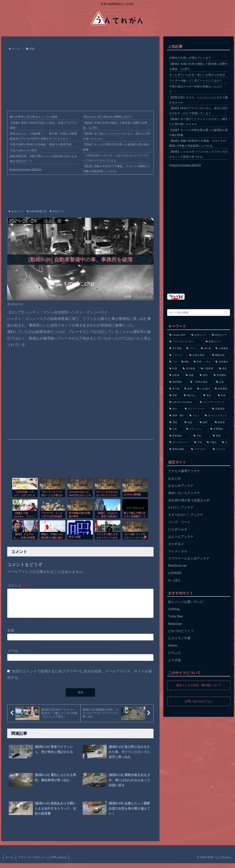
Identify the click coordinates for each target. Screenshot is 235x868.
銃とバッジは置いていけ (186, 602)
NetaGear (175, 624)
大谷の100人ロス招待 (23, 150)
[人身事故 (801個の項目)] (222, 349)
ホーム (10, 862)
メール (13, 656)
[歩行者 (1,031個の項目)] (206, 349)
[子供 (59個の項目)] (198, 442)
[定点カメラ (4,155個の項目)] (199, 335)
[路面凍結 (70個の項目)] (179, 436)
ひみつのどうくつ (181, 631)
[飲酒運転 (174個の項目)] (221, 375)
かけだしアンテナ (181, 507)
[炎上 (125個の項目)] (175, 409)
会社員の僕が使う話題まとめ (189, 500)
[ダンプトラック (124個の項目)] (196, 409)
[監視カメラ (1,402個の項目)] (217, 342)
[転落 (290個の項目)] (174, 369)
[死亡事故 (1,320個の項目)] (176, 349)
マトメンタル (178, 551)
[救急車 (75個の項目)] (221, 423)
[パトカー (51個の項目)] (220, 449)
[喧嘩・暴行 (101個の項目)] (177, 416)
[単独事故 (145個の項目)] (221, 389)
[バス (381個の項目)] (173, 362)
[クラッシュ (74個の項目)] (196, 429)
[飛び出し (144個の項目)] (191, 396)
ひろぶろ (175, 653)
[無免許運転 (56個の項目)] (178, 449)
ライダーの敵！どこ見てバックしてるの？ (196, 81)
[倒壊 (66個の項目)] (220, 436)
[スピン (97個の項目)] (195, 416)
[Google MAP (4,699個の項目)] (178, 335)
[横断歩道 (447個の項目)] (220, 355)
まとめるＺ (176, 544)
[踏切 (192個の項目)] (204, 375)
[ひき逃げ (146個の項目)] (204, 389)
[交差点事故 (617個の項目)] (199, 355)
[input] (199, 313)
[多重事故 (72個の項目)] (219, 429)
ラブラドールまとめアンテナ (189, 558)
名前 (11, 635)
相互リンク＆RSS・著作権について (199, 685)
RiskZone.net (177, 566)
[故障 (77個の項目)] (205, 423)
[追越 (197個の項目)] (190, 375)
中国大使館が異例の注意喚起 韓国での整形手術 (41, 144)
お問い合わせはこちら (199, 701)
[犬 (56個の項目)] (225, 442)
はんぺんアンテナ (181, 537)
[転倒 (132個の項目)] (223, 396)
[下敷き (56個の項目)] (212, 442)
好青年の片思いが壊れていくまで (190, 58)
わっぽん (175, 580)
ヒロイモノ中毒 (179, 638)
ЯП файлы (143, 297)
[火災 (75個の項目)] (176, 429)
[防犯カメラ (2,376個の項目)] (220, 335)
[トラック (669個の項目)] (177, 355)
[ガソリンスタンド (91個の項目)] (216, 416)
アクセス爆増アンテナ (184, 471)
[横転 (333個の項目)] (185, 362)
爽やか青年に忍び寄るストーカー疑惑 (34, 117)
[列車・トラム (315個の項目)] (202, 362)
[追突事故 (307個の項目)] (222, 362)
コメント (17, 585)
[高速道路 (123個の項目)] (220, 409)
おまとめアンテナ (181, 486)
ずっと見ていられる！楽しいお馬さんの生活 (197, 75)
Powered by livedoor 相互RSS (25, 170)
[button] (226, 312)
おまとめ (175, 478)
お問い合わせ (59, 862)
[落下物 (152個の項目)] (175, 389)
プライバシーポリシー (32, 862)
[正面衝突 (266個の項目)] (208, 369)
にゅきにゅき (178, 529)
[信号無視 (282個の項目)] (190, 369)
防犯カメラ (57, 211)
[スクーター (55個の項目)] (200, 449)
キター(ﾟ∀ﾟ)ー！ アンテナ (186, 515)
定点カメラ (16, 211)
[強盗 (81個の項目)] (190, 423)
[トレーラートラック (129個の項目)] (214, 402)
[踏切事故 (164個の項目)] (178, 382)
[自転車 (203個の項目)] (175, 375)
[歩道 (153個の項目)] (222, 382)
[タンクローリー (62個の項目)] (179, 442)
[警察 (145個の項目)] (174, 396)
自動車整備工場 (37, 211)
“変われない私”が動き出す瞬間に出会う (108, 117)
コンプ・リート (179, 522)
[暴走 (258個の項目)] (224, 369)
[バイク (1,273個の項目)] (191, 349)
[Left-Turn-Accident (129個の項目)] (182, 402)
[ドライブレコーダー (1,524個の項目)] (185, 342)
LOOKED (175, 573)
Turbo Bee (176, 616)
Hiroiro (173, 646)
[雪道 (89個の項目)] (175, 423)
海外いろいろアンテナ (184, 493)
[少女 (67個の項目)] (201, 436)
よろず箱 (175, 660)
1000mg (174, 609)
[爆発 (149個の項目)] (189, 389)
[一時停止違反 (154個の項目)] (201, 382)
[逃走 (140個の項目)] (208, 396)
